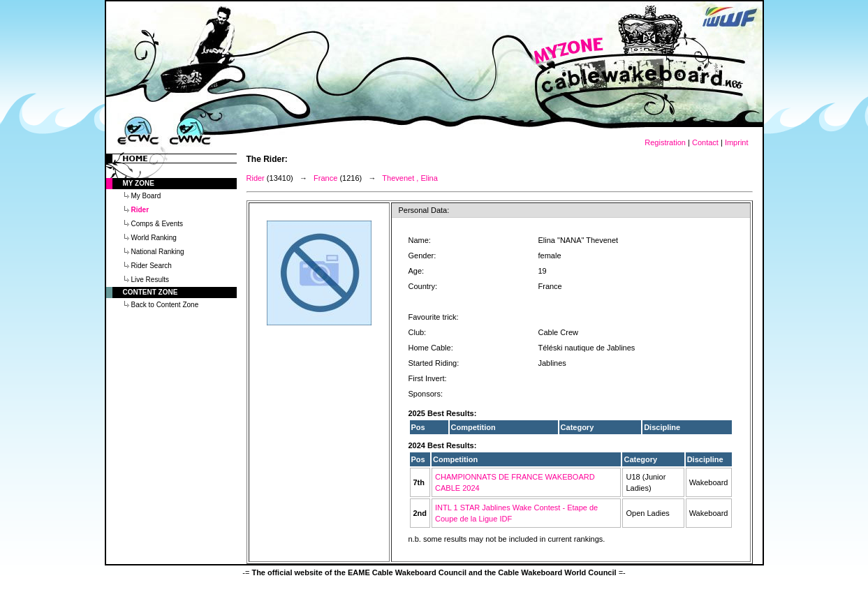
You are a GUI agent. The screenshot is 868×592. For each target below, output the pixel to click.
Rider (256, 178)
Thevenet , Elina (410, 178)
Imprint (737, 142)
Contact (705, 142)
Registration (665, 142)
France (325, 178)
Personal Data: (424, 210)
